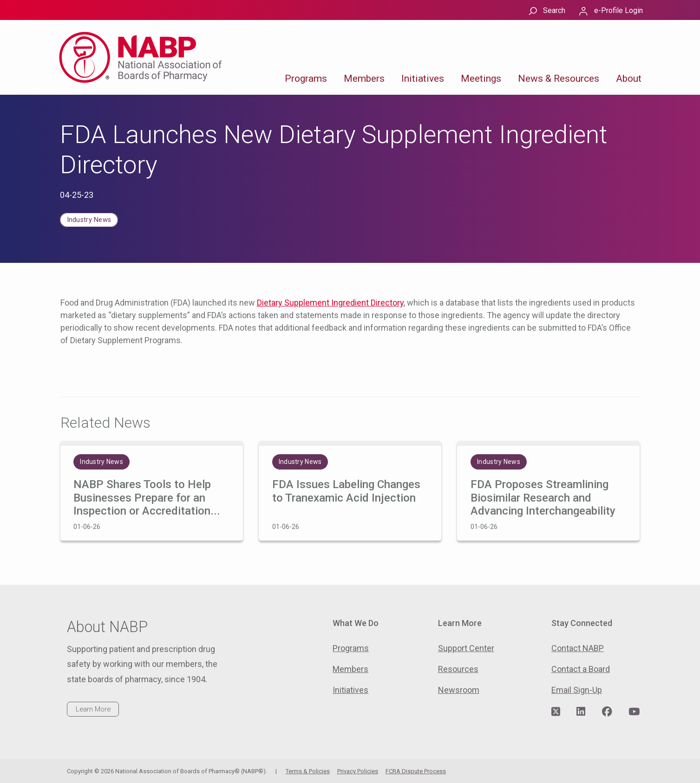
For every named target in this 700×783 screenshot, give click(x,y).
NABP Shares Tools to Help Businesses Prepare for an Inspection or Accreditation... (147, 498)
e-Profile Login (618, 10)
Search (554, 10)
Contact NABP (578, 648)
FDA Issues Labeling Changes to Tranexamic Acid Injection (346, 491)
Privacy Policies (358, 771)
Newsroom (459, 690)
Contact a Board (581, 669)
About (629, 78)
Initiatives (423, 78)
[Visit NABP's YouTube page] (634, 712)
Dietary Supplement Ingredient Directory (330, 303)
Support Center (466, 648)
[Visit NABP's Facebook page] (607, 712)
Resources (458, 669)
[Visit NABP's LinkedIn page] (581, 712)
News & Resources (559, 78)
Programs (306, 78)
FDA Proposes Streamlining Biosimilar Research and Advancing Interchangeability (543, 498)
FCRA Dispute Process (416, 771)
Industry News (89, 220)
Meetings (481, 78)
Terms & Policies (308, 771)
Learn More (93, 709)
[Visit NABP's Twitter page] (556, 712)
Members (364, 78)
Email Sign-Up (577, 690)
